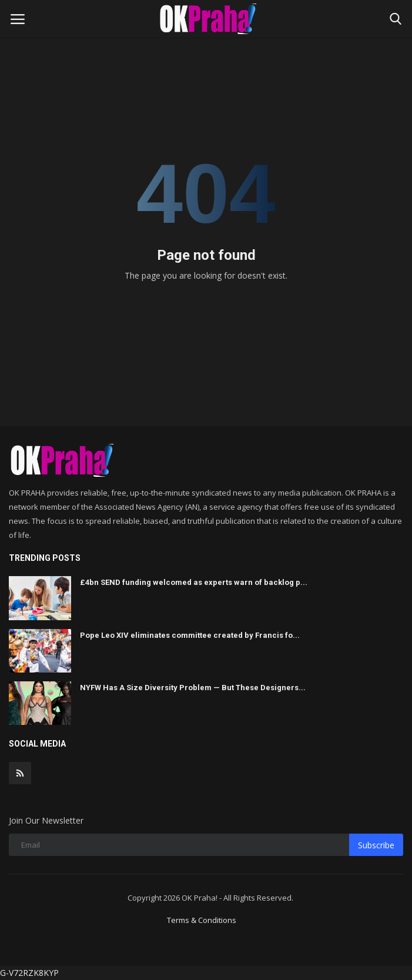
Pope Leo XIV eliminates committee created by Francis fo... (190, 635)
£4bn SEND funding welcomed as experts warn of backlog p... (194, 582)
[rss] (20, 773)
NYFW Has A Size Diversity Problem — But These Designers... (193, 688)
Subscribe (376, 845)
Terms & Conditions (202, 920)
